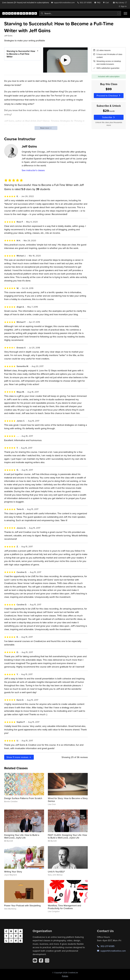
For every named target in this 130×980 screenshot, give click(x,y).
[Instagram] (47, 960)
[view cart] (107, 2)
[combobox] (80, 13)
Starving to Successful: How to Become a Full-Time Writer (21, 54)
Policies (65, 976)
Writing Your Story (13, 872)
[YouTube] (35, 960)
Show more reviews (19, 757)
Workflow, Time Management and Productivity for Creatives (64, 907)
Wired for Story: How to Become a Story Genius (68, 800)
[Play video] (65, 60)
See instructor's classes (33, 170)
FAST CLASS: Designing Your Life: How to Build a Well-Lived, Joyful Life (67, 836)
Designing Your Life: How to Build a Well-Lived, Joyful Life (22, 836)
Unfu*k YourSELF (56, 872)
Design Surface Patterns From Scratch (23, 798)
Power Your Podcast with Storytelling (22, 905)
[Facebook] (41, 960)
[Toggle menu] (125, 13)
